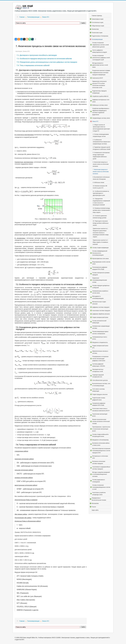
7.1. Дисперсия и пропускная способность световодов (37, 55)
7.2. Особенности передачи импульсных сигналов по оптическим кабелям (44, 59)
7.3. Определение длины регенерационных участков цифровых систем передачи (47, 62)
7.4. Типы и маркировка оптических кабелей (33, 65)
